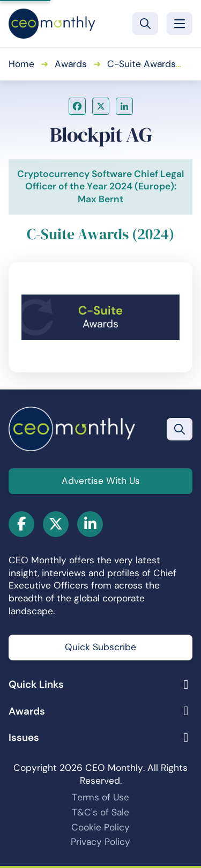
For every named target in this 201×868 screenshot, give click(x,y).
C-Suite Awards (142, 64)
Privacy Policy (100, 842)
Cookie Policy (100, 827)
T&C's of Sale (100, 812)
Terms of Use (100, 797)
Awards (71, 64)
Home (21, 64)
